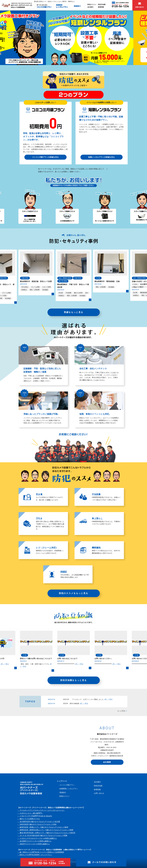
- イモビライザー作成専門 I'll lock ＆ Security (35, 816)
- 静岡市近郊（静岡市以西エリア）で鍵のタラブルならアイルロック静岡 (45, 830)
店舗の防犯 (25, 278)
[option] (73, 38)
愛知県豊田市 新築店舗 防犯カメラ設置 (36, 281)
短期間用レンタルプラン (69, 789)
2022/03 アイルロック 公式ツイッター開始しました (88, 699)
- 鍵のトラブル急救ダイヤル (29, 819)
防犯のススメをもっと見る (74, 593)
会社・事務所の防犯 (65, 278)
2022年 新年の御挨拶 (76, 703)
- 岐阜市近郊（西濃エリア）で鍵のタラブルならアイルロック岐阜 (43, 827)
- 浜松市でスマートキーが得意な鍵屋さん (34, 844)
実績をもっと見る (74, 312)
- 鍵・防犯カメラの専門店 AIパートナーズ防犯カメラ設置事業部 (41, 852)
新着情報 (101, 7)
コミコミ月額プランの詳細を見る (45, 157)
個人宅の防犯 (63, 281)
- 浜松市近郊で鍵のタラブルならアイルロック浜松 (37, 824)
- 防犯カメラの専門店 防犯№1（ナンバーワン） (35, 855)
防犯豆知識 (102, 5)
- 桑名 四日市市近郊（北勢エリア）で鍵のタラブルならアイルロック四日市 (46, 833)
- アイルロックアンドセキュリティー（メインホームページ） (41, 810)
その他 (98, 278)
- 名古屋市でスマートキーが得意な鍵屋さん (35, 841)
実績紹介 (63, 792)
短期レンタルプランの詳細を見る (101, 157)
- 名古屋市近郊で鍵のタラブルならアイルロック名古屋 (39, 822)
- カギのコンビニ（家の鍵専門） (30, 813)
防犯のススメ (92, 5)
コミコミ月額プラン (67, 785)
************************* (70, 664)
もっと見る (121, 711)
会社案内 (90, 7)
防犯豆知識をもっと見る (74, 680)
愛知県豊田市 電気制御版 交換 (107, 281)
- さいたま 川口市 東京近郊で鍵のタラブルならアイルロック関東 (42, 835)
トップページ (62, 781)
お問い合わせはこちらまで (67, 658)
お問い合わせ (99, 793)
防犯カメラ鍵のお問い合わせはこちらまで (36, 658)
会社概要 (107, 762)
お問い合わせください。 (104, 658)
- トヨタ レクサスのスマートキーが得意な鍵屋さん (37, 838)
